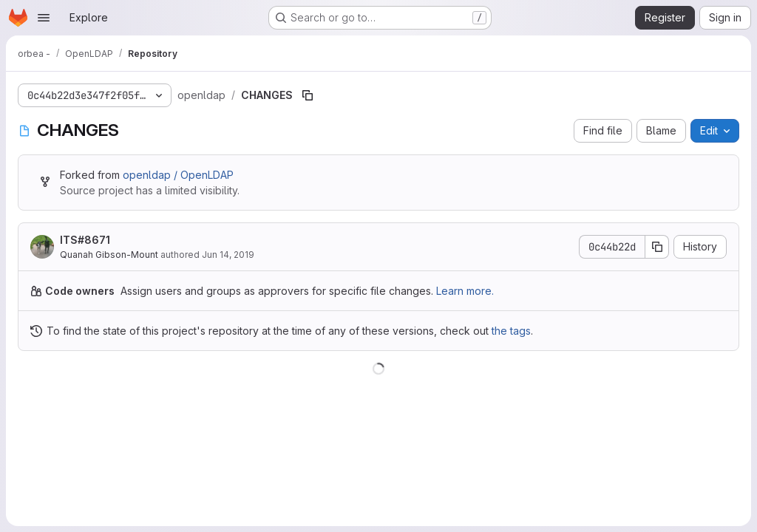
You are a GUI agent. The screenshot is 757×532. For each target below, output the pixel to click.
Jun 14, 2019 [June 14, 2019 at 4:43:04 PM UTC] (228, 255)
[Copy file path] (308, 95)
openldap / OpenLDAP (178, 175)
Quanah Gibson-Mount (109, 255)
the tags (511, 331)
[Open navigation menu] (44, 18)
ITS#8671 (85, 240)
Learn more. (465, 291)
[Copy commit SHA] (657, 247)
